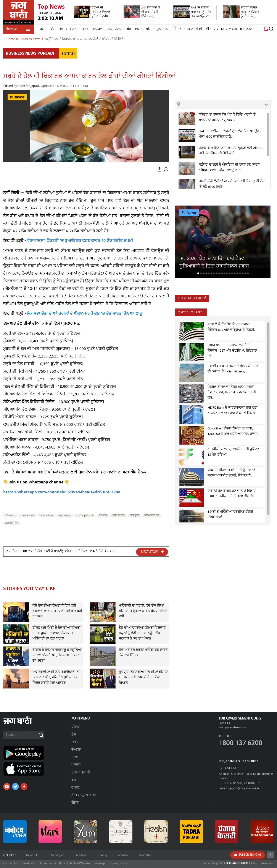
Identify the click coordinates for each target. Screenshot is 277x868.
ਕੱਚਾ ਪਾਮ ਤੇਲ (12, 523)
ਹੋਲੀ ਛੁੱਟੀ (134, 516)
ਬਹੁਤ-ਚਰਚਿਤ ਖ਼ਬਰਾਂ (192, 298)
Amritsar (123, 855)
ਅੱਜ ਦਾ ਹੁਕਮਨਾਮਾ (158, 29)
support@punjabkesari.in (243, 788)
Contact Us (10, 864)
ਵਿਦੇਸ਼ (63, 29)
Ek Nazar (189, 213)
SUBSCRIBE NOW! (247, 855)
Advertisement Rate (52, 864)
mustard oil (27, 516)
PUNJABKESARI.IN (237, 864)
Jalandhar (145, 855)
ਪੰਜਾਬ (44, 29)
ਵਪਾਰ (139, 29)
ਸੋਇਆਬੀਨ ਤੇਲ (152, 516)
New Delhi (33, 855)
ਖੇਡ (129, 29)
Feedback (29, 864)
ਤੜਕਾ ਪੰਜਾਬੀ (114, 29)
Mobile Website (80, 864)
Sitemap (100, 864)
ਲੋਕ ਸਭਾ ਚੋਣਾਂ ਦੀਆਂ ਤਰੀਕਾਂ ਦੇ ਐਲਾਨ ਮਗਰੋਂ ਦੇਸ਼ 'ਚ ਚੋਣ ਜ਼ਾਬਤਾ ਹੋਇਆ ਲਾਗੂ (85, 314)
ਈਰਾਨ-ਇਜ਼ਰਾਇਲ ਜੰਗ (221, 29)
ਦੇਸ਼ (53, 29)
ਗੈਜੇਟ (177, 29)
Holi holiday (46, 516)
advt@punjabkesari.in (232, 728)
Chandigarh (57, 855)
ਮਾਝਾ (86, 29)
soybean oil (65, 516)
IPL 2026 (247, 29)
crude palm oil (85, 516)
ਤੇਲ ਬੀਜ (103, 516)
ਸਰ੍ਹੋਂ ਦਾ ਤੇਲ (118, 516)
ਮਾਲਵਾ (97, 29)
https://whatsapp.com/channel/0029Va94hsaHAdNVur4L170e (62, 493)
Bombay (102, 855)
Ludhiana (81, 855)
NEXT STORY (152, 552)
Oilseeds (10, 516)
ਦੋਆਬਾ (75, 29)
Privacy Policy (119, 864)
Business (17, 97)
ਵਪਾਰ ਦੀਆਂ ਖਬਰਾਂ (191, 312)
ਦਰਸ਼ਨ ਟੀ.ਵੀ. (193, 29)
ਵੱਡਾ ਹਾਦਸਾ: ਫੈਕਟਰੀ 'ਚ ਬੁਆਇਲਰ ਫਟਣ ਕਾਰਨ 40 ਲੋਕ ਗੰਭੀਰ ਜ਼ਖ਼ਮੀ (80, 241)
